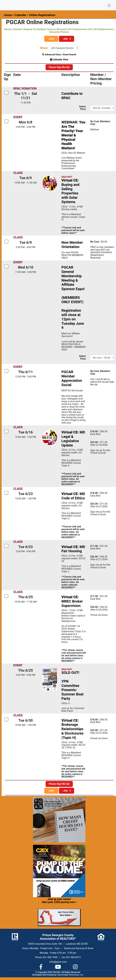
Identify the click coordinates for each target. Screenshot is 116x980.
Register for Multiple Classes (39, 29)
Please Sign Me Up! (59, 67)
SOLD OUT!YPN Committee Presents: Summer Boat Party (72, 686)
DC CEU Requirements (101, 29)
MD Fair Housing (73, 549)
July (67, 39)
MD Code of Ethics (73, 496)
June (51, 39)
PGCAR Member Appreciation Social (72, 378)
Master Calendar (13, 29)
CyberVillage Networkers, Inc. (70, 975)
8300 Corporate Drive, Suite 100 (45, 944)
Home (8, 15)
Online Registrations (42, 15)
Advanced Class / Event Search (59, 55)
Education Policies (59, 32)
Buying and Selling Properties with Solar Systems (70, 191)
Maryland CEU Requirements (72, 29)
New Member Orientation (72, 245)
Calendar (21, 15)
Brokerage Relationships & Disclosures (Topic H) (72, 729)
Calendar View (59, 60)
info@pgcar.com (58, 962)
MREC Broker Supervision (72, 601)
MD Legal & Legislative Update (73, 439)
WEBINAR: (73, 135)
